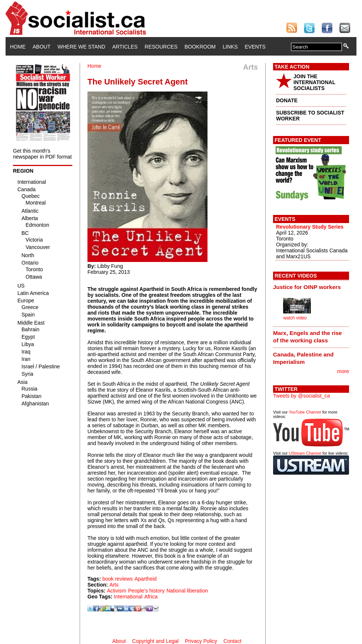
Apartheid (146, 579)
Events (255, 47)
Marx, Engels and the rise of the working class (308, 337)
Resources (161, 47)
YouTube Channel (305, 412)
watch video (295, 318)
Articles (125, 47)
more (343, 371)
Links (230, 47)
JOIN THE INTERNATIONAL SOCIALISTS (314, 82)
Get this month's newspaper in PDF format (42, 154)
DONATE (287, 100)
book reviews (117, 579)
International (128, 597)
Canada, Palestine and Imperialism (303, 358)
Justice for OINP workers (307, 287)
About (41, 47)
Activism (117, 591)
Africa (151, 597)
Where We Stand (81, 47)
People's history (146, 591)
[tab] (311, 287)
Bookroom (200, 47)
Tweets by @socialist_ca (302, 396)
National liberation (187, 591)
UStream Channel (305, 453)
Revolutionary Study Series (310, 227)
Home (18, 47)
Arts (114, 585)
